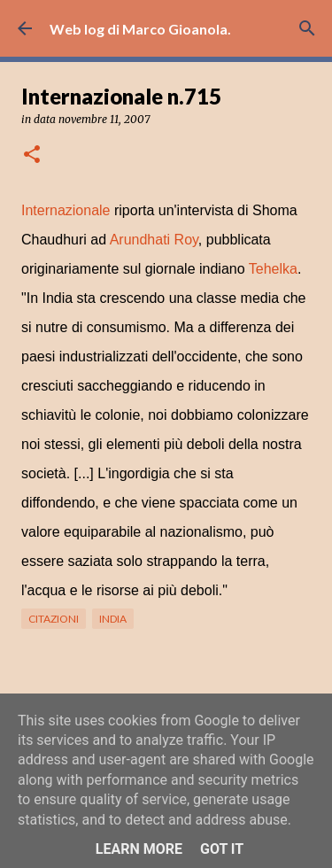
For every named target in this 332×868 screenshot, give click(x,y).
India (113, 619)
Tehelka (273, 269)
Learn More (139, 849)
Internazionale (66, 210)
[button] (32, 155)
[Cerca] (307, 28)
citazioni (54, 619)
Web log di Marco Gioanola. (140, 29)
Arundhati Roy (154, 240)
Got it (222, 849)
